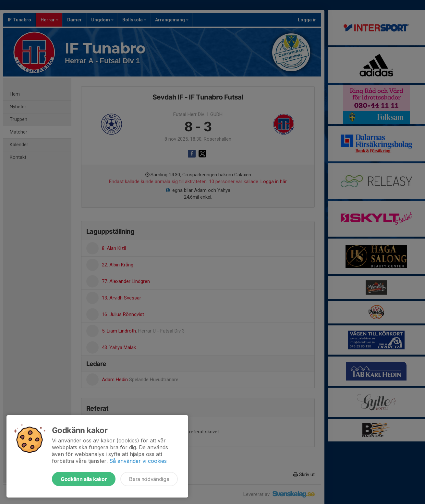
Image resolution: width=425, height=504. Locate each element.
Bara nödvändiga (149, 479)
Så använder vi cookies (138, 461)
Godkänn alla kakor (84, 479)
